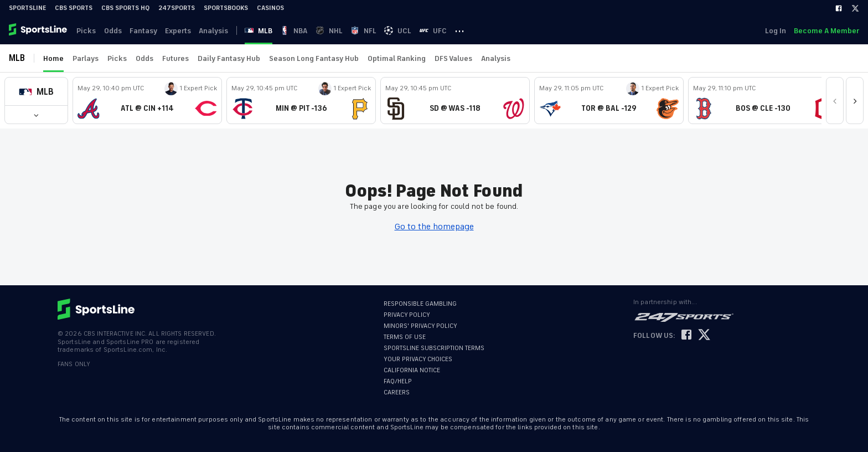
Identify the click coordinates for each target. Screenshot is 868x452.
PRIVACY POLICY (407, 315)
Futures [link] (175, 58)
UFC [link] (444, 31)
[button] (36, 92)
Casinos (270, 8)
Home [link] (53, 58)
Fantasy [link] (146, 31)
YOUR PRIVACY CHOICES (418, 359)
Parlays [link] (86, 58)
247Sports (177, 8)
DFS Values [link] (453, 58)
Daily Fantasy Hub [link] (229, 58)
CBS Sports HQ (125, 8)
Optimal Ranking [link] (397, 58)
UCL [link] (408, 31)
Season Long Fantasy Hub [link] (314, 58)
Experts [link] (182, 31)
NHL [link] (337, 31)
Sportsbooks (226, 8)
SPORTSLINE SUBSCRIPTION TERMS (434, 348)
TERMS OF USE (405, 337)
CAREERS (397, 392)
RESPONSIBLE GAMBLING (420, 304)
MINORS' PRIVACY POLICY (420, 326)
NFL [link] (373, 31)
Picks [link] (87, 31)
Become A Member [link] (826, 31)
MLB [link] (265, 31)
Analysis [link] (218, 31)
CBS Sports (74, 8)
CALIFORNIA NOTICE (412, 370)
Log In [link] (774, 31)
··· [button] (472, 30)
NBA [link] (301, 31)
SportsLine (27, 8)
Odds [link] (115, 31)
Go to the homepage (434, 227)
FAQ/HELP (398, 381)
